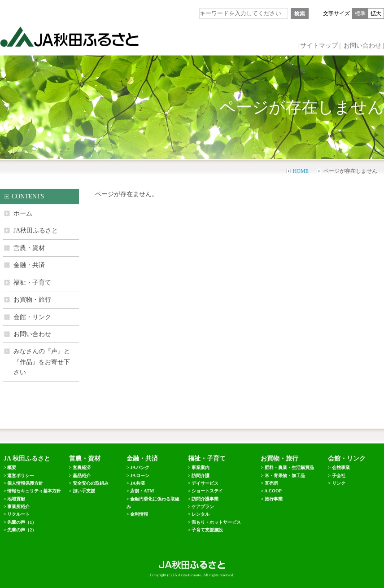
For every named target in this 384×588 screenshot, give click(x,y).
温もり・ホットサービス (216, 522)
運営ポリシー (21, 476)
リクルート (18, 514)
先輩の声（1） (22, 522)
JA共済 (137, 483)
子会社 (339, 476)
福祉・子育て (32, 283)
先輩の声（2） (22, 530)
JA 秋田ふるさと (27, 459)
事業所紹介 (18, 507)
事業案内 (201, 467)
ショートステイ (207, 491)
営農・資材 (29, 248)
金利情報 (139, 514)
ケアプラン (203, 507)
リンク (339, 483)
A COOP (273, 491)
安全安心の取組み (91, 483)
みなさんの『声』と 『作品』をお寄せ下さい (42, 362)
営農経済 (82, 467)
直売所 (271, 483)
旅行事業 (274, 499)
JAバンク (140, 467)
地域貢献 (16, 499)
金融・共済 (29, 265)
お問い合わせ (362, 46)
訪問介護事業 (205, 499)
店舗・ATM (142, 491)
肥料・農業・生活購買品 (289, 467)
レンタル (201, 514)
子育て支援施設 (207, 530)
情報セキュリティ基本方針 (34, 491)
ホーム (23, 213)
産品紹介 (82, 476)
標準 (360, 13)
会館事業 (341, 467)
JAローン (140, 476)
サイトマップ (319, 46)
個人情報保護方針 (25, 483)
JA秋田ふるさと (36, 230)
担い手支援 (84, 491)
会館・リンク (32, 317)
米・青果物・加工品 (285, 476)
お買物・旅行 (32, 300)
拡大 (376, 13)
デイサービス (205, 483)
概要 (12, 467)
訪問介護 (201, 476)
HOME (301, 171)
